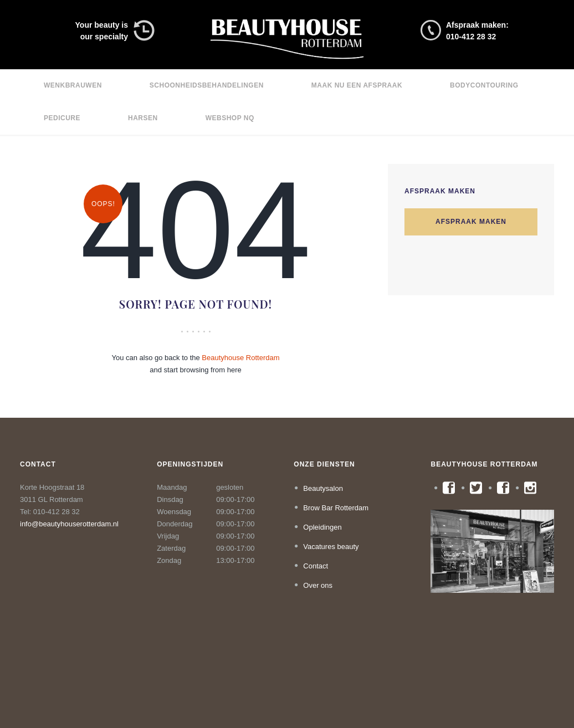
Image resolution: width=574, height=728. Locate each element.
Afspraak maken (471, 222)
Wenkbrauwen (73, 85)
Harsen (143, 118)
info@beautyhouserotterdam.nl (69, 524)
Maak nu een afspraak (357, 85)
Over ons (318, 585)
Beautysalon (323, 488)
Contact (316, 566)
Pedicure (62, 118)
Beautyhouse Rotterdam (240, 358)
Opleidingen (322, 527)
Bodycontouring (484, 85)
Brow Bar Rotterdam (336, 508)
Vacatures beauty (331, 547)
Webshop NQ (230, 118)
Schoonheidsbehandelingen (207, 85)
